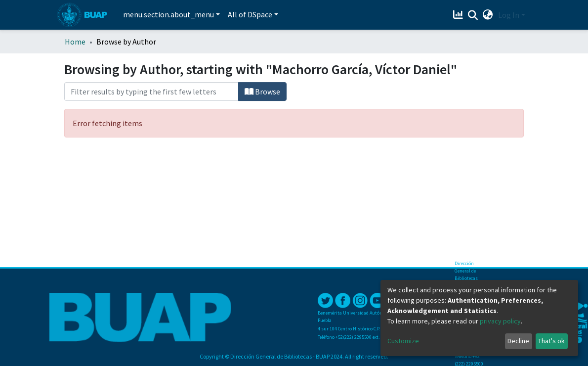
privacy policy (500, 321)
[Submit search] (473, 15)
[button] (488, 15)
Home (75, 42)
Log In (509, 15)
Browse (262, 91)
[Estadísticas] (459, 15)
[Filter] (151, 91)
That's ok (551, 341)
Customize (403, 341)
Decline (518, 341)
